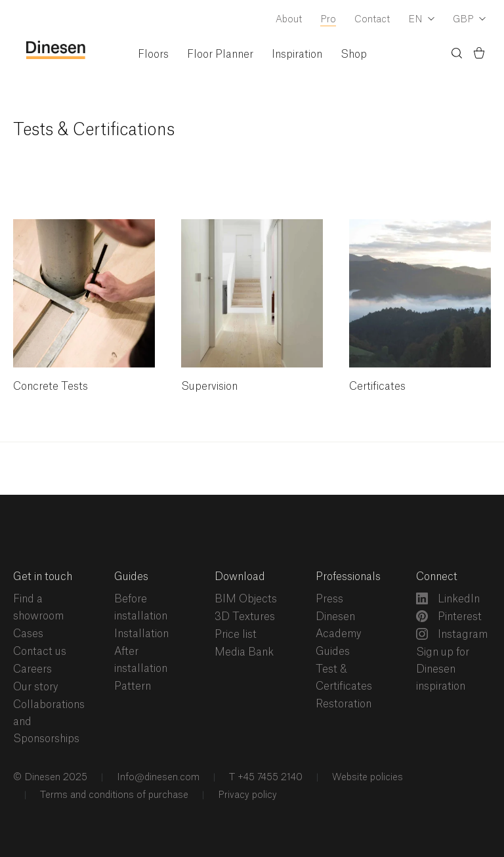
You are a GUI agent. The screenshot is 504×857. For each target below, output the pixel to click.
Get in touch (43, 577)
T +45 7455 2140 (264, 778)
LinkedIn (448, 598)
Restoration (344, 704)
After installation (141, 660)
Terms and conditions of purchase (113, 795)
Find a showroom (38, 608)
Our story (36, 687)
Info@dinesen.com (157, 778)
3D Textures (245, 617)
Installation (141, 634)
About (289, 20)
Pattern (133, 686)
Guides (131, 577)
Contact (372, 20)
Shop (354, 54)
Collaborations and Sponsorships (49, 722)
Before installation (141, 608)
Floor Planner (220, 54)
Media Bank (244, 652)
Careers (32, 669)
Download (240, 577)
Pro (328, 20)
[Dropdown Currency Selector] (469, 20)
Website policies (366, 778)
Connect (437, 577)
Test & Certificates (344, 678)
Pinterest (449, 616)
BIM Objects (246, 599)
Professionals (348, 577)
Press (329, 599)
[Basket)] (479, 55)
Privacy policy (246, 795)
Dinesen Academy (339, 625)
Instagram (452, 634)
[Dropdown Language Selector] (421, 20)
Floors (153, 54)
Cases (28, 634)
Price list (236, 635)
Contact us (40, 652)
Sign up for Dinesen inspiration (443, 669)
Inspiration (297, 54)
